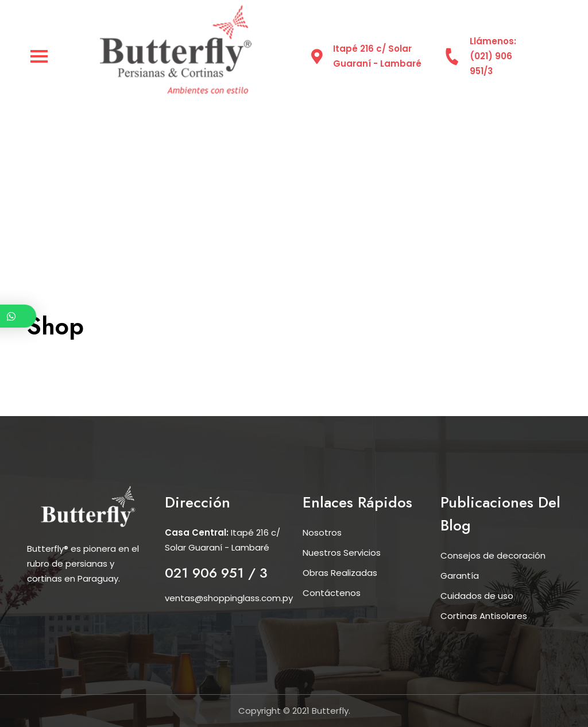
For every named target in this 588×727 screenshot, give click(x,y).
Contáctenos (332, 593)
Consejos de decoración (493, 555)
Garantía (460, 576)
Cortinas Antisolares (484, 616)
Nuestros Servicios (342, 553)
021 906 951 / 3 (216, 573)
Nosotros (322, 532)
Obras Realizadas (340, 573)
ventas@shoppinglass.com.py (229, 598)
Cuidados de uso (477, 596)
